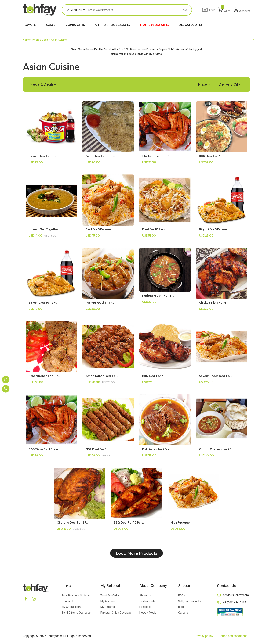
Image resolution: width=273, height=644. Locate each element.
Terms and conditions (233, 636)
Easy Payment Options (76, 596)
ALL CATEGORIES (191, 25)
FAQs (182, 596)
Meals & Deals (43, 84)
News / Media (148, 613)
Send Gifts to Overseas (76, 613)
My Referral (108, 607)
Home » (27, 40)
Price (204, 84)
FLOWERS (29, 25)
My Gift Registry (71, 607)
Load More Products (136, 553)
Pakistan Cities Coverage (116, 613)
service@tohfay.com (236, 595)
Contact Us (69, 601)
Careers (183, 613)
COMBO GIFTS (75, 25)
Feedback (145, 607)
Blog (181, 607)
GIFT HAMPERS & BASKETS (113, 25)
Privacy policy (204, 636)
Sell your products (189, 601)
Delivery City (231, 84)
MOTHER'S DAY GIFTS (155, 25)
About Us (145, 596)
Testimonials (147, 601)
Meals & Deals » (41, 40)
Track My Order (110, 596)
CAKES (51, 25)
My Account (108, 601)
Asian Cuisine (59, 40)
